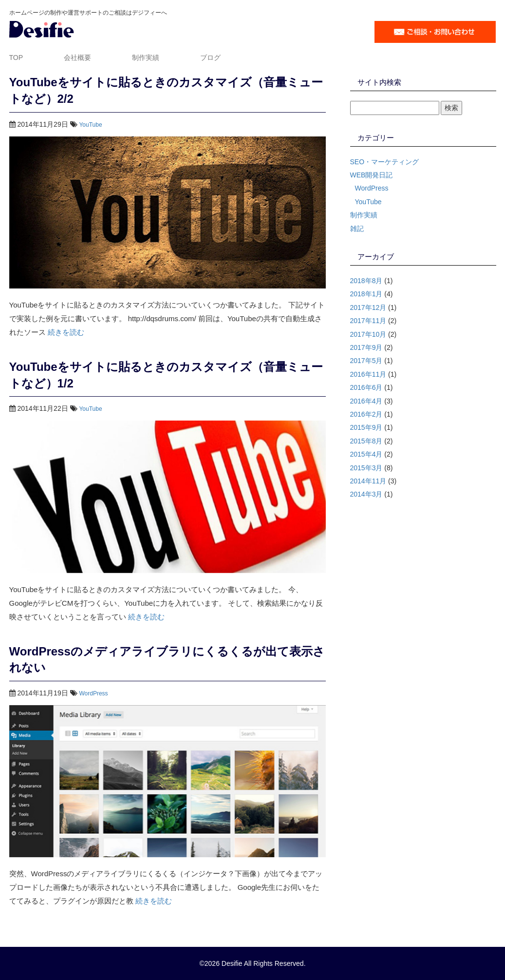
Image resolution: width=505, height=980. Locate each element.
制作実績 (146, 58)
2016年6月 (366, 387)
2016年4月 (366, 401)
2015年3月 (366, 468)
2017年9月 (366, 347)
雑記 (357, 229)
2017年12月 (368, 307)
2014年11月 (368, 481)
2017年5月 (366, 361)
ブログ (210, 58)
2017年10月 (368, 334)
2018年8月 (366, 281)
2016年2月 (366, 414)
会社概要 (77, 58)
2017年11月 (368, 321)
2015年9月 (366, 427)
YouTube (90, 125)
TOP (16, 58)
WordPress (93, 693)
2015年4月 (366, 454)
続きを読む (66, 332)
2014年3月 (366, 494)
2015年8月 (366, 441)
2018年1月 (366, 294)
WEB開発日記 (372, 175)
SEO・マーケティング (385, 162)
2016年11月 (368, 374)
